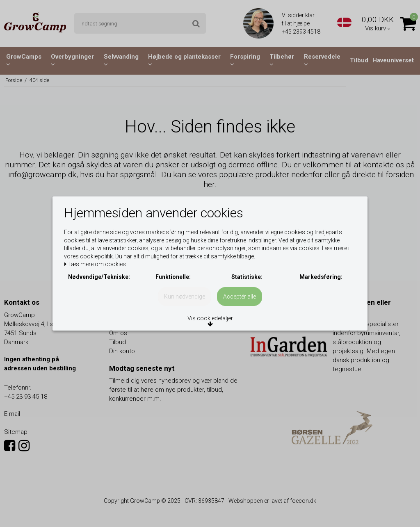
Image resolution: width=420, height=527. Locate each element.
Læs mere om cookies (99, 255)
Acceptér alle (240, 309)
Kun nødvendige (185, 309)
